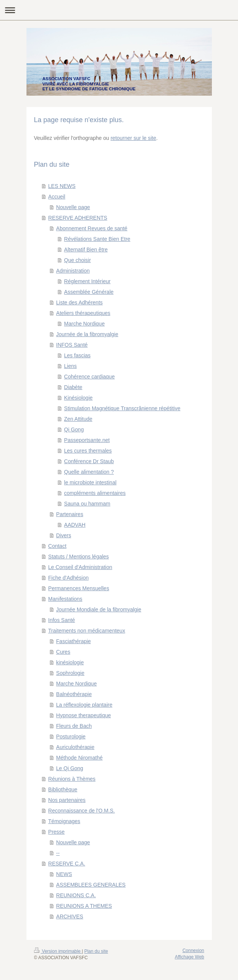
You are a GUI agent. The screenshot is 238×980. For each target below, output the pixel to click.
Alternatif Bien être (86, 250)
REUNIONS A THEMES (84, 906)
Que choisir (77, 260)
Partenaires (70, 514)
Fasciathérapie (73, 641)
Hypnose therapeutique (83, 715)
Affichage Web (190, 957)
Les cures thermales (88, 451)
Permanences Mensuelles (79, 588)
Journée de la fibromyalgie (87, 334)
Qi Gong (74, 430)
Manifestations (65, 599)
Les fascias (77, 355)
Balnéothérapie (74, 694)
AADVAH (75, 525)
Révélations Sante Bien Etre (97, 239)
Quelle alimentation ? (89, 472)
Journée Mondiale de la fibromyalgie (99, 609)
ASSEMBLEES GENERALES (91, 885)
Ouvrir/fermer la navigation (119, 10)
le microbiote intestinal (90, 482)
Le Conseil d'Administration (80, 567)
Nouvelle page (73, 207)
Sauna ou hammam (87, 504)
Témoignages (64, 821)
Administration (73, 271)
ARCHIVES (70, 916)
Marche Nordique (84, 324)
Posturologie (71, 737)
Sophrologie (70, 673)
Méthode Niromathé (79, 758)
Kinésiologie (78, 398)
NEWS (64, 874)
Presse (56, 832)
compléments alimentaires (95, 493)
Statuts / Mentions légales (78, 557)
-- (58, 853)
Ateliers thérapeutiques (83, 313)
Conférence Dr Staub (89, 461)
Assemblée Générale (89, 292)
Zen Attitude (78, 419)
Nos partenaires (67, 800)
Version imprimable (58, 951)
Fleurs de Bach (74, 726)
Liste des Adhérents (79, 302)
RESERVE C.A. (67, 864)
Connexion (193, 951)
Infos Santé (61, 620)
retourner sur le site (133, 138)
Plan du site (96, 951)
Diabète (73, 387)
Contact (57, 546)
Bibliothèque (63, 789)
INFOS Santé (72, 345)
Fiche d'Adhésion (68, 578)
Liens (70, 366)
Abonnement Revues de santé (92, 228)
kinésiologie (70, 662)
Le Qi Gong (70, 768)
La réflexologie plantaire (84, 705)
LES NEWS (62, 186)
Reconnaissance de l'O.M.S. (81, 811)
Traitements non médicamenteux (86, 631)
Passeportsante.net (87, 440)
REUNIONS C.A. (76, 895)
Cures (63, 652)
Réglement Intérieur (87, 281)
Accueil (57, 197)
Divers (64, 535)
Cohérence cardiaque (89, 377)
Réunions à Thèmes (72, 779)
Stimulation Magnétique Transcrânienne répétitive (122, 408)
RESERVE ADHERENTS (78, 218)
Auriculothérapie (75, 747)
